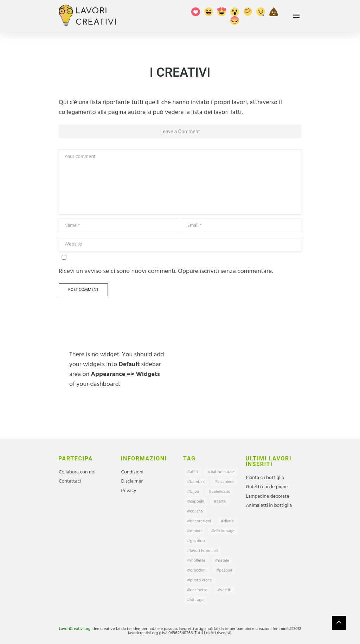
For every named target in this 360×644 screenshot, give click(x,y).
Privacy (129, 491)
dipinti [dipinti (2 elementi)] (196, 531)
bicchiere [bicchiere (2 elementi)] (226, 482)
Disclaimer (132, 481)
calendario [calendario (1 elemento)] (221, 492)
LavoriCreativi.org (75, 629)
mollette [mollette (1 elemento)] (198, 561)
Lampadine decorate (268, 496)
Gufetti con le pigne (267, 487)
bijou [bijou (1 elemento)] (195, 492)
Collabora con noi (77, 472)
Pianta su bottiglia (265, 478)
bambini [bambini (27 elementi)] (197, 482)
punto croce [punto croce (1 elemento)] (201, 580)
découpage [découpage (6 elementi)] (224, 531)
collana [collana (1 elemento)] (197, 511)
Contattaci (70, 481)
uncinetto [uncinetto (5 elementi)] (199, 590)
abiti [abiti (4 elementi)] (194, 472)
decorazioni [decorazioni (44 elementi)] (201, 521)
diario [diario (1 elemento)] (229, 521)
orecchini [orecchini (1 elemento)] (198, 570)
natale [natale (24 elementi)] (224, 561)
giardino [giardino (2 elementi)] (198, 541)
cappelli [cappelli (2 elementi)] (197, 502)
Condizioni (132, 472)
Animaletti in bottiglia (269, 506)
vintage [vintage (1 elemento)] (197, 600)
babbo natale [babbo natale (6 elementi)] (223, 472)
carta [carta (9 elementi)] (221, 502)
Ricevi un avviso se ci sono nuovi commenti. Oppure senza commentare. (166, 266)
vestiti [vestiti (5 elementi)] (226, 590)
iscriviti (210, 271)
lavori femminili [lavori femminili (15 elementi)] (204, 551)
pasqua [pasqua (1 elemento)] (226, 570)
